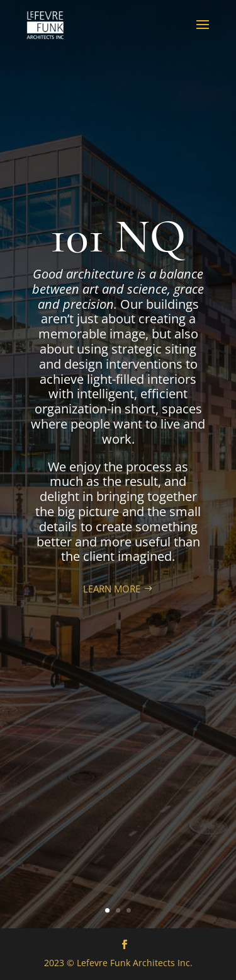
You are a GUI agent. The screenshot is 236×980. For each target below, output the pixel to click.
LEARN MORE (112, 589)
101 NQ (118, 237)
